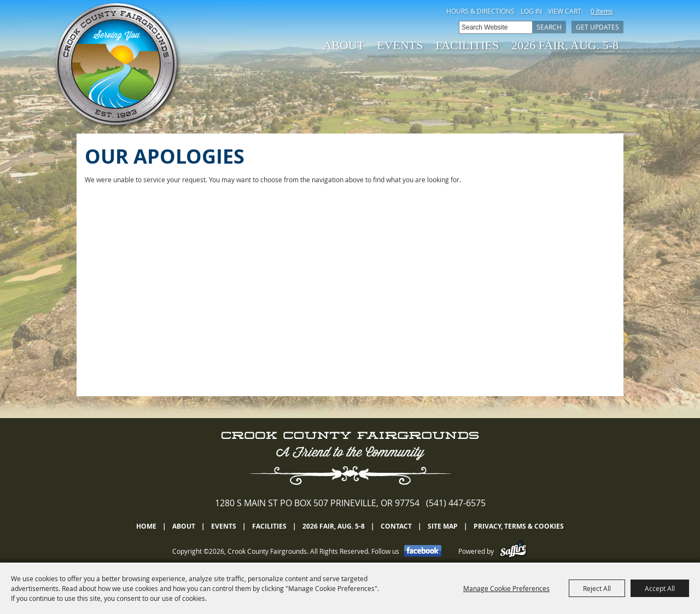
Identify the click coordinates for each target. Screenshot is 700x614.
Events (400, 45)
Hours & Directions (480, 11)
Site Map (443, 526)
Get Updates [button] (597, 27)
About (343, 45)
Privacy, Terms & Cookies (519, 526)
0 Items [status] (602, 11)
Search (549, 27)
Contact (396, 526)
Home (146, 526)
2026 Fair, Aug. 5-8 (565, 45)
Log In (531, 11)
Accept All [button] (660, 588)
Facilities (468, 45)
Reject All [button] (597, 588)
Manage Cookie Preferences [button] (506, 588)
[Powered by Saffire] (513, 551)
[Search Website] (495, 27)
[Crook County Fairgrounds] (118, 66)
